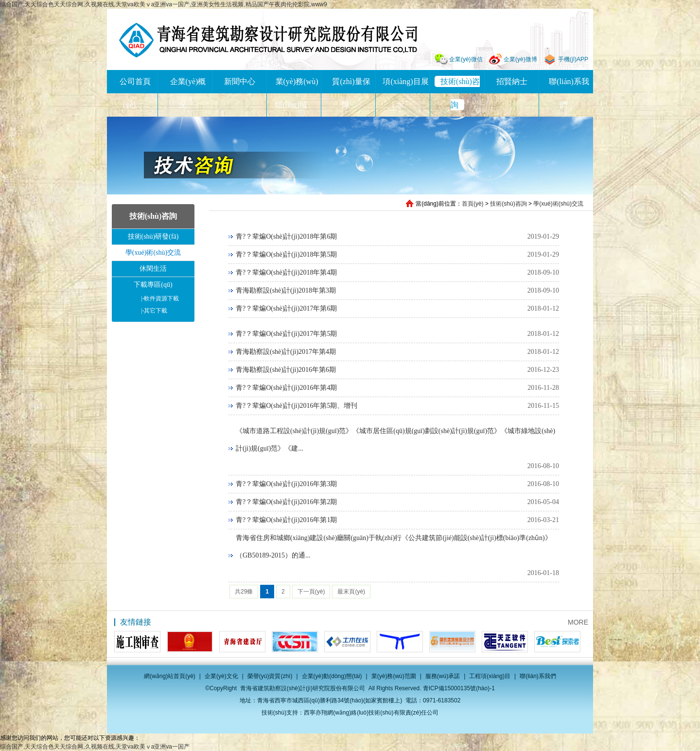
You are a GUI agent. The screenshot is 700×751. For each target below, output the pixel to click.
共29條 (244, 592)
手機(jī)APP (573, 59)
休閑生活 (153, 269)
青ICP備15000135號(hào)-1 (459, 688)
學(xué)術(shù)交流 (558, 204)
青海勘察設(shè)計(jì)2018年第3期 (286, 290)
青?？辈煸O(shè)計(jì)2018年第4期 (286, 272)
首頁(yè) (473, 204)
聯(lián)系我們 (538, 676)
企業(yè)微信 (466, 59)
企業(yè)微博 (520, 59)
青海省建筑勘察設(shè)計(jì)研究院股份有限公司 (268, 40)
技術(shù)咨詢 (508, 204)
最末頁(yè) (351, 592)
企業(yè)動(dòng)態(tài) (332, 676)
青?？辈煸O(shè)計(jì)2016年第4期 (286, 388)
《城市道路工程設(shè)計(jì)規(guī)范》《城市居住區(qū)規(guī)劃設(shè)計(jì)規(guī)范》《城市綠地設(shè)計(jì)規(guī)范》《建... (395, 440)
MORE (578, 622)
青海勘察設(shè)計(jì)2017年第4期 (286, 352)
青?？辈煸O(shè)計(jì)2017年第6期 (286, 308)
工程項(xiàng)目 (490, 676)
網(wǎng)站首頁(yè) (170, 676)
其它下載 (154, 311)
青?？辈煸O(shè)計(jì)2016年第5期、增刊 (297, 406)
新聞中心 (240, 81)
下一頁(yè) (311, 592)
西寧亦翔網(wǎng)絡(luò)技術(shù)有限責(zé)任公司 (371, 713)
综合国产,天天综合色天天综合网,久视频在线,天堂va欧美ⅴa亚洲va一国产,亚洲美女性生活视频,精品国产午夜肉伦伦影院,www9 (164, 4)
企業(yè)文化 (221, 676)
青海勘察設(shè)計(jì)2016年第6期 (286, 370)
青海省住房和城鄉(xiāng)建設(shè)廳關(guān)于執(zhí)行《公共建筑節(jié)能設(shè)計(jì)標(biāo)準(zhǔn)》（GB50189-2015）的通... (394, 547)
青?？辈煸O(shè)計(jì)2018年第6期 (286, 236)
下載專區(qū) (153, 285)
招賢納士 (512, 81)
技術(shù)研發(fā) (153, 236)
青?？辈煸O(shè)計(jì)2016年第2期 (286, 502)
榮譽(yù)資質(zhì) (270, 676)
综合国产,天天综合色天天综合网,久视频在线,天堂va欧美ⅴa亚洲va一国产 (95, 747)
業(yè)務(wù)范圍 (394, 676)
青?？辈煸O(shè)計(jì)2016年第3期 (286, 484)
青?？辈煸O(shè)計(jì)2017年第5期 (286, 334)
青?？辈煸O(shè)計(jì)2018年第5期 (286, 254)
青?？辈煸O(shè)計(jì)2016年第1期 (286, 520)
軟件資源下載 (160, 298)
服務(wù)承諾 (443, 676)
